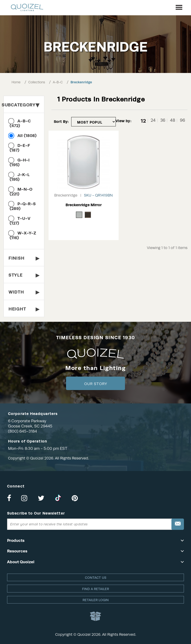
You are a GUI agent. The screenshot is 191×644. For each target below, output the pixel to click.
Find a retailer (95, 589)
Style (24, 275)
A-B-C (58, 82)
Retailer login (96, 600)
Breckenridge (81, 82)
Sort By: (61, 122)
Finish (24, 258)
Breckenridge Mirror (84, 205)
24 (153, 120)
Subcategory (21, 105)
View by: (123, 121)
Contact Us (96, 578)
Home (16, 82)
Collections (37, 82)
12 (143, 121)
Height (24, 309)
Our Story (96, 384)
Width (24, 292)
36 (163, 120)
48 (173, 120)
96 (183, 120)
